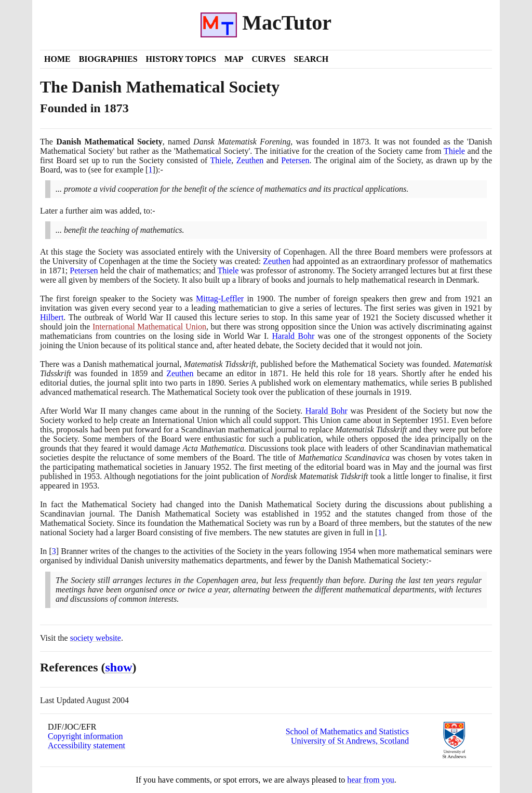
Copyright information (85, 736)
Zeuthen (250, 160)
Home (57, 59)
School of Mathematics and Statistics (347, 731)
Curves (268, 59)
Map (234, 59)
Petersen (295, 160)
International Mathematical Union (149, 327)
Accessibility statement (87, 745)
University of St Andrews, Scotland (350, 741)
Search (311, 59)
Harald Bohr (294, 336)
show (119, 667)
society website (96, 638)
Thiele (454, 151)
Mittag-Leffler (220, 299)
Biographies (108, 59)
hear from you (371, 780)
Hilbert (52, 317)
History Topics (181, 59)
